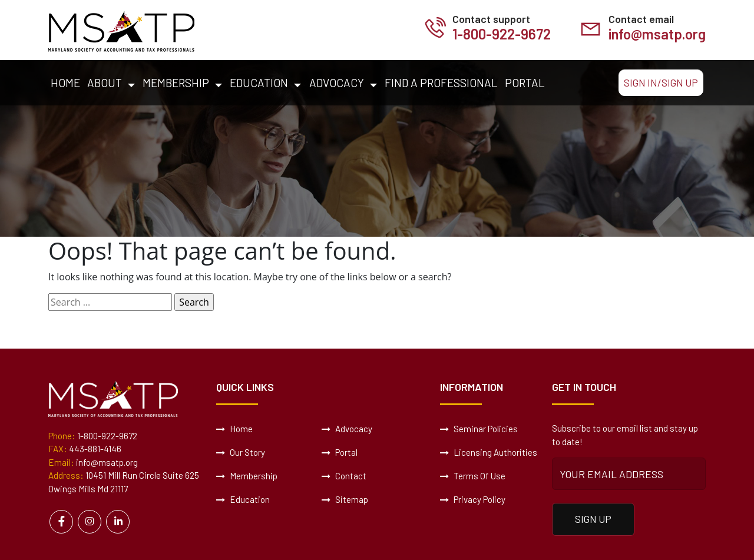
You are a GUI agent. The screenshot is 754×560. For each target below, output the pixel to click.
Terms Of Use (473, 476)
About (105, 83)
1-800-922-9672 (502, 34)
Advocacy (337, 83)
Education (259, 83)
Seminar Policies (479, 429)
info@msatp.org (657, 34)
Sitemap (345, 499)
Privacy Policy (473, 499)
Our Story (241, 452)
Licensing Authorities (489, 452)
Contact (344, 476)
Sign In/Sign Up (661, 82)
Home (65, 83)
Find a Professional (441, 83)
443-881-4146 (95, 449)
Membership (176, 83)
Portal (525, 83)
